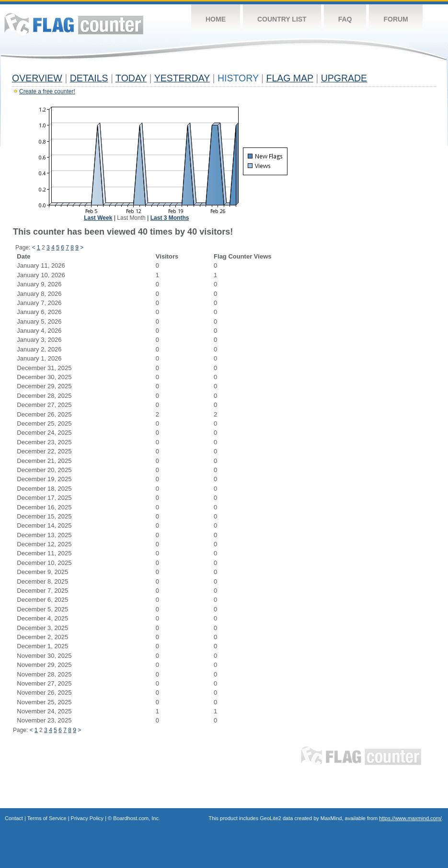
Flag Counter (74, 24)
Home (216, 19)
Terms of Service (47, 818)
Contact (14, 818)
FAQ (345, 19)
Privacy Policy (87, 818)
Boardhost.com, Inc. (137, 818)
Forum (396, 19)
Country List (282, 19)
